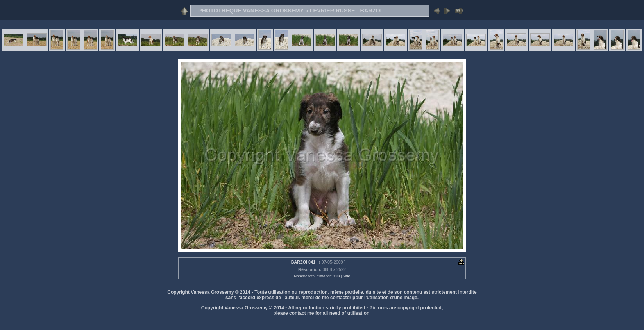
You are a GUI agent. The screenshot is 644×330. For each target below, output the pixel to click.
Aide (346, 276)
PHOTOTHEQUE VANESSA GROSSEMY (251, 11)
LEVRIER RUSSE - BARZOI (346, 11)
